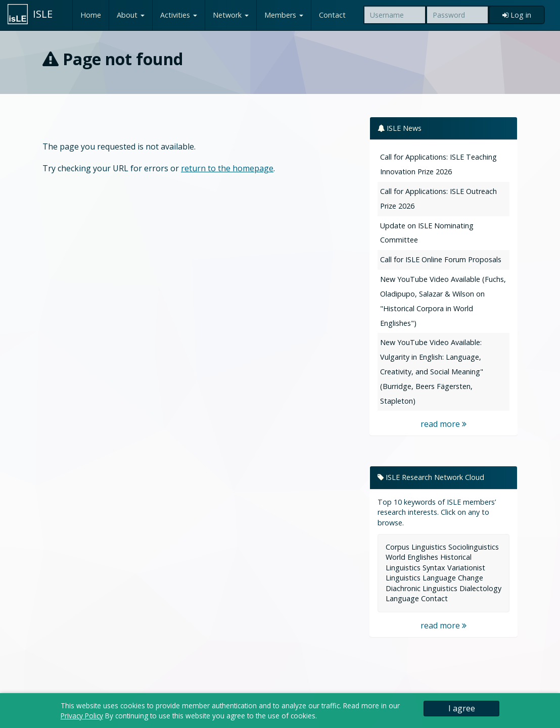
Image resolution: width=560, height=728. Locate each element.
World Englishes (412, 557)
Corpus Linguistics (416, 547)
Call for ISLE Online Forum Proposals (441, 259)
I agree (462, 708)
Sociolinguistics (474, 547)
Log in (517, 15)
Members (284, 15)
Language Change (453, 578)
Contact (332, 15)
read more (444, 424)
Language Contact (417, 598)
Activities (179, 15)
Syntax (434, 568)
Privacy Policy (82, 716)
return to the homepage (227, 168)
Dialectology (480, 588)
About (131, 15)
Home (91, 15)
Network (231, 15)
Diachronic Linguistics (422, 588)
